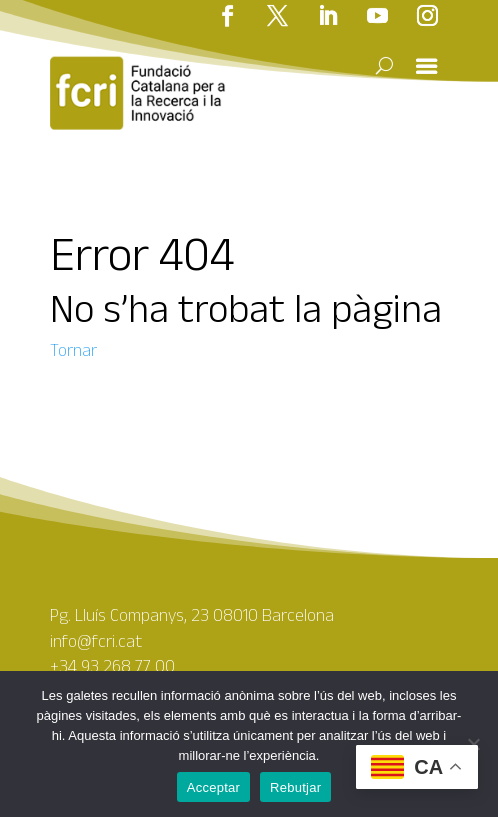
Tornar (73, 350)
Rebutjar (295, 787)
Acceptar (213, 787)
